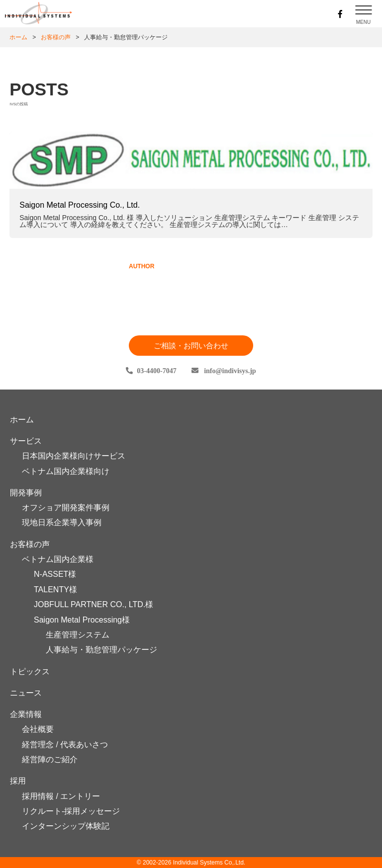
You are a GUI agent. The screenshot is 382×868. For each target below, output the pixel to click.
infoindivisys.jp (229, 371)
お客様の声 (30, 544)
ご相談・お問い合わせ (191, 346)
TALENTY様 (55, 590)
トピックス (30, 671)
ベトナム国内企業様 (58, 559)
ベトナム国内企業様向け (66, 471)
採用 (18, 781)
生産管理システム (78, 635)
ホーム (18, 37)
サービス (26, 441)
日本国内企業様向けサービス (74, 456)
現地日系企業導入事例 (62, 522)
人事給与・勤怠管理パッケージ (101, 650)
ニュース (26, 693)
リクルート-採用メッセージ (71, 811)
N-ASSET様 (55, 574)
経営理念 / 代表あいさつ (65, 745)
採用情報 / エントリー (61, 796)
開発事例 (26, 493)
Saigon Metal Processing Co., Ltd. (80, 205)
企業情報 (26, 714)
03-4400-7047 (156, 371)
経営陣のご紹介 (50, 759)
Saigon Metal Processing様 (82, 620)
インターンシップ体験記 (66, 826)
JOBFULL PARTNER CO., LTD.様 (94, 604)
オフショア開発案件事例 (66, 508)
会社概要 (38, 729)
